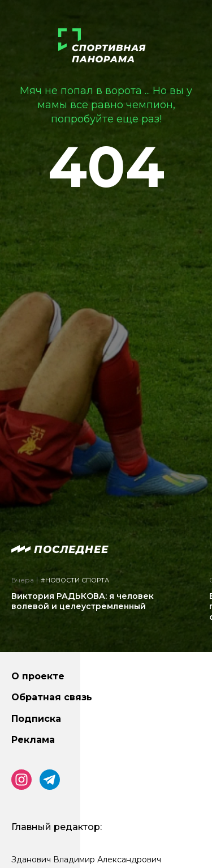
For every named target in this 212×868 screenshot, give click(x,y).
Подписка (36, 719)
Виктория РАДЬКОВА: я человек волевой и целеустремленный (83, 601)
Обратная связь (52, 697)
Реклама (33, 740)
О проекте (38, 676)
